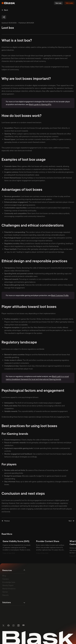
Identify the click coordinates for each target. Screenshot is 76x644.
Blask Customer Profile (60, 295)
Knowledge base (9, 582)
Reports (5, 595)
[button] (4, 17)
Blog (4, 576)
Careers (5, 579)
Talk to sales (69, 3)
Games (5, 592)
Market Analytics (9, 589)
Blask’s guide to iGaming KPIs (40, 104)
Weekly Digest (8, 585)
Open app (58, 3)
